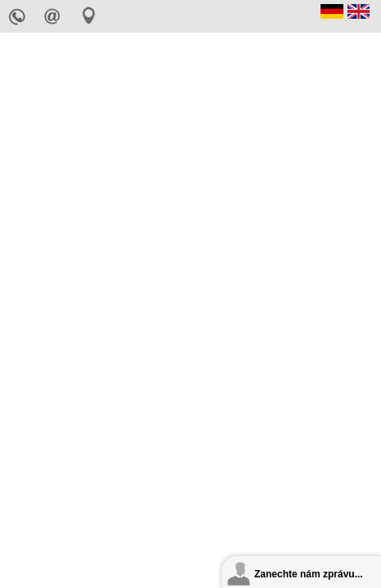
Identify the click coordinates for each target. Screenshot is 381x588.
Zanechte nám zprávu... (309, 574)
